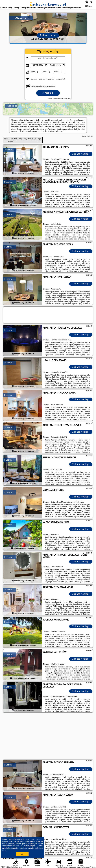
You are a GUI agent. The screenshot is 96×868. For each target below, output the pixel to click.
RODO (4, 850)
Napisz (93, 867)
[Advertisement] (48, 736)
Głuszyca (8, 150)
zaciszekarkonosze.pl (48, 4)
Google (5, 841)
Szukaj (48, 93)
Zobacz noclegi (81, 154)
